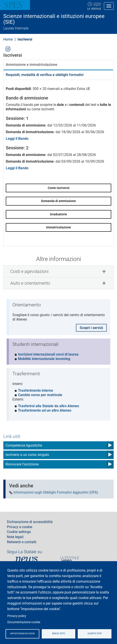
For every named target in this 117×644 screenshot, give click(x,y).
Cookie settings (19, 532)
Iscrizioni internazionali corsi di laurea (48, 354)
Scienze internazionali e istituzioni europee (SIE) (54, 19)
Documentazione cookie (24, 622)
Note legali (15, 537)
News (27, 559)
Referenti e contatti (22, 542)
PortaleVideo (70, 559)
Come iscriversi (59, 188)
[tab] (58, 271)
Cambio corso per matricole (40, 395)
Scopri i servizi (91, 328)
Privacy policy (17, 616)
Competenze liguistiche (24, 445)
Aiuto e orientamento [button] (30, 283)
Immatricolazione (59, 227)
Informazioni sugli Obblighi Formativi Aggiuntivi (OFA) (56, 492)
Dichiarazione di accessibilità (30, 522)
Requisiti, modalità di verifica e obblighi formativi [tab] (45, 75)
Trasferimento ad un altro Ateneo (45, 410)
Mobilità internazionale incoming (44, 359)
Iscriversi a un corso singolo (27, 455)
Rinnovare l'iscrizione (22, 464)
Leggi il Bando (17, 139)
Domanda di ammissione (58, 201)
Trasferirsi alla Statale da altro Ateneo (49, 406)
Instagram (8, 49)
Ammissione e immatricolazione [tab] (32, 65)
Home (8, 39)
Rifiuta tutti (58, 634)
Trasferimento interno (36, 390)
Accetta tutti (95, 634)
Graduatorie (58, 214)
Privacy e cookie (20, 527)
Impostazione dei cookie (22, 634)
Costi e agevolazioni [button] (29, 271)
